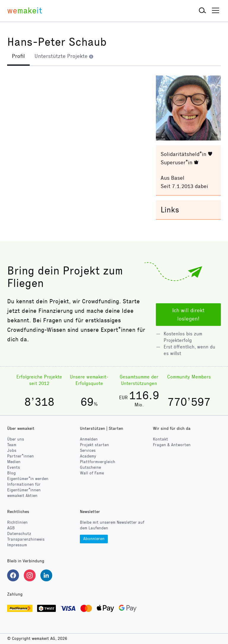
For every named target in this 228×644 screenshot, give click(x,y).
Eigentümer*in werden (28, 479)
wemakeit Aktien (22, 496)
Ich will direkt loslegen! (188, 315)
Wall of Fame (92, 473)
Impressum (17, 545)
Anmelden (89, 439)
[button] (202, 11)
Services (88, 450)
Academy (88, 456)
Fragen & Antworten (172, 445)
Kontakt (160, 439)
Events (14, 467)
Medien (14, 462)
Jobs (12, 450)
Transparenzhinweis (26, 540)
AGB (11, 528)
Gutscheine (90, 467)
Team (12, 445)
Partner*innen (20, 456)
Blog (11, 473)
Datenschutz (19, 534)
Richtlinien (17, 523)
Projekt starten (94, 445)
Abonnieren (94, 539)
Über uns (16, 439)
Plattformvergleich (98, 462)
